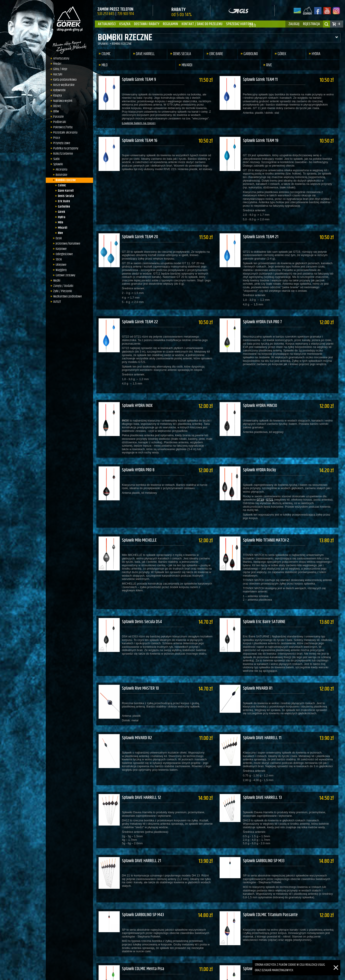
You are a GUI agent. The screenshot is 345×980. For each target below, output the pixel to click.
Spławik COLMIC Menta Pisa (143, 930)
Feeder (56, 64)
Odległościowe (63, 254)
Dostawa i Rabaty (147, 24)
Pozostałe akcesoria (64, 133)
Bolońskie (60, 175)
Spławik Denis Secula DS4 (142, 601)
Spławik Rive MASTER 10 (140, 664)
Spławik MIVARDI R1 (260, 664)
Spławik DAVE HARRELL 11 (264, 711)
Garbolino (63, 207)
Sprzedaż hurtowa (240, 24)
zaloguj (294, 24)
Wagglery (60, 270)
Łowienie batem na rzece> (139, 123)
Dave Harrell (65, 191)
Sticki (57, 259)
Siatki (55, 159)
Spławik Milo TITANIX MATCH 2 (268, 522)
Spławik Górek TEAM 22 (140, 313)
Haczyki (57, 74)
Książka (125, 24)
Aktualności (107, 24)
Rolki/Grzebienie (62, 154)
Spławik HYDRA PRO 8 (138, 455)
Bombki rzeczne (64, 180)
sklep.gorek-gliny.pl (130, 975)
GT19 (263, 485)
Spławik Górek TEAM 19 (263, 138)
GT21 (272, 485)
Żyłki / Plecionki (61, 291)
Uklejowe (60, 265)
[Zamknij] (336, 962)
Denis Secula (65, 196)
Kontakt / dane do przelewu (202, 24)
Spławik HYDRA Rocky (262, 455)
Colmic (61, 185)
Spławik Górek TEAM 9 (139, 80)
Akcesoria (60, 170)
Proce (56, 138)
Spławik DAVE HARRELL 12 (141, 768)
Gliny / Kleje (59, 69)
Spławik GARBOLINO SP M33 (266, 828)
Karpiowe (60, 249)
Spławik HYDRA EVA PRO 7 (265, 313)
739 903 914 (126, 14)
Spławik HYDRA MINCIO (262, 394)
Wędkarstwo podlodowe (66, 296)
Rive (59, 233)
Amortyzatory (60, 58)
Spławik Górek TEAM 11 (262, 80)
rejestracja (311, 24)
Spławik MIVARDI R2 (137, 711)
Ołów (55, 111)
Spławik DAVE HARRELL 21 (141, 828)
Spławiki (57, 164)
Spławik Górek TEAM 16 (140, 138)
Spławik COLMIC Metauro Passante (272, 930)
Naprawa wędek (62, 101)
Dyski (57, 238)
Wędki (56, 281)
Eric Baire (63, 201)
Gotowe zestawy (64, 275)
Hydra (61, 217)
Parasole (57, 117)
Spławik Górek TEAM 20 (140, 231)
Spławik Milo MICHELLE (139, 522)
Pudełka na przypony (65, 148)
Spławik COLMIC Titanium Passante (273, 879)
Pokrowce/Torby (62, 127)
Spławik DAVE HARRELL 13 (265, 768)
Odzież (56, 106)
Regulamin (170, 24)
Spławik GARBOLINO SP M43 (143, 879)
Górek (60, 212)
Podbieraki (59, 122)
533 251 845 (106, 14)
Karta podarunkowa (64, 80)
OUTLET (56, 302)
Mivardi (61, 228)
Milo (59, 222)
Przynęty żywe (61, 143)
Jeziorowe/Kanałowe (67, 244)
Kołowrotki (58, 90)
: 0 (339, 24)
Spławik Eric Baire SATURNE (266, 601)
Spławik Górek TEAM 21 (263, 231)
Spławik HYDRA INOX (137, 394)
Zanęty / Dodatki (62, 286)
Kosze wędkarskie (63, 85)
